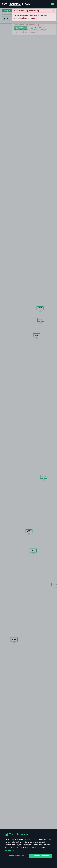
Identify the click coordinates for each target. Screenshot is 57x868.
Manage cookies (16, 856)
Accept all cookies (41, 856)
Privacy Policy (11, 850)
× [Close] (54, 10)
